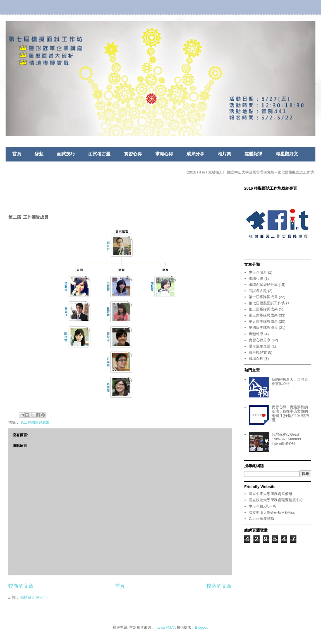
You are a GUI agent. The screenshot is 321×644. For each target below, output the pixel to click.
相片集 (224, 154)
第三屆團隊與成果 (263, 315)
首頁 (17, 154)
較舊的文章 (219, 586)
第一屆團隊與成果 (263, 297)
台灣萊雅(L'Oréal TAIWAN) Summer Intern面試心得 (286, 439)
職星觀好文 (287, 154)
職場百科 (256, 359)
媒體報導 (253, 154)
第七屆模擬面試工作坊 (267, 303)
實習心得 (133, 154)
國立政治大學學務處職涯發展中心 (276, 500)
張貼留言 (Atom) (34, 597)
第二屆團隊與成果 (35, 422)
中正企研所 (258, 272)
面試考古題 (99, 154)
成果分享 (195, 154)
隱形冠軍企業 (260, 346)
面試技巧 (66, 154)
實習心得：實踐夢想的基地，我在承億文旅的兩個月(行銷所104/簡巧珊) (290, 414)
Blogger (201, 627)
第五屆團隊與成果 (263, 321)
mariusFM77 (165, 627)
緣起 (39, 154)
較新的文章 (21, 586)
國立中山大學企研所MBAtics (272, 512)
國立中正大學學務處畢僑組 (270, 494)
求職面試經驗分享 (263, 285)
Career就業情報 (262, 519)
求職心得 (164, 154)
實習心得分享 (260, 340)
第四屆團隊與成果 (263, 328)
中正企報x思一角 (262, 506)
